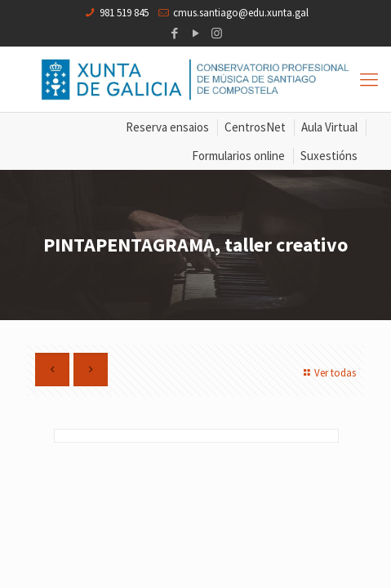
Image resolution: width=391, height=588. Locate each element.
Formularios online (238, 156)
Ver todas (328, 373)
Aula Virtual (329, 127)
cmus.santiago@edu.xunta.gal (241, 13)
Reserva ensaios (167, 127)
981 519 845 (124, 13)
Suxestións (329, 156)
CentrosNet (255, 127)
